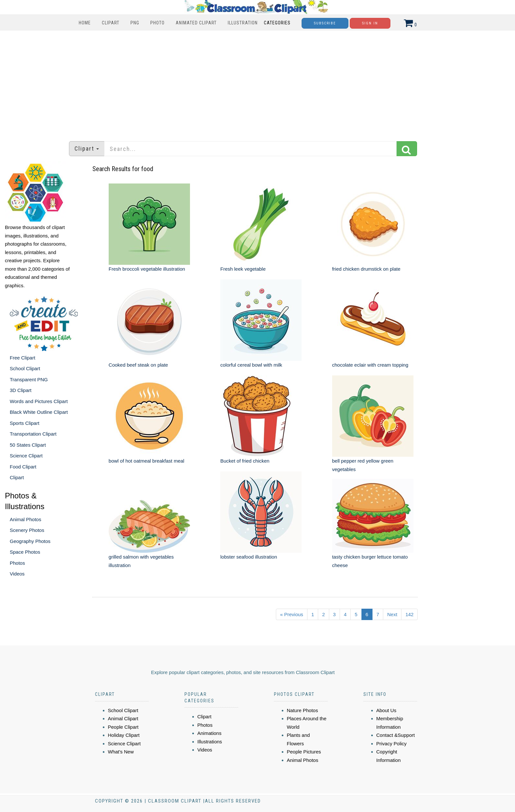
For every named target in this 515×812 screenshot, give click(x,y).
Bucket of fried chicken (245, 461)
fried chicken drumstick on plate (366, 269)
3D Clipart (21, 390)
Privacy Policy (392, 744)
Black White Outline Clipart (39, 412)
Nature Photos (303, 710)
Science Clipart (26, 456)
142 (409, 614)
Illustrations (210, 742)
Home (85, 23)
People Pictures (304, 752)
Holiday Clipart (124, 735)
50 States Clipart (28, 445)
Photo (157, 23)
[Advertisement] (258, 83)
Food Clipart (23, 467)
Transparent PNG (29, 379)
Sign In (370, 23)
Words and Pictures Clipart (39, 401)
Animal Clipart (123, 718)
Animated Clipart (196, 23)
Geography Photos (30, 541)
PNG (135, 23)
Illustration (243, 23)
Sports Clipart (25, 423)
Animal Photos (26, 519)
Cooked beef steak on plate (138, 365)
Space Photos (25, 552)
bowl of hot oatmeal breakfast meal (147, 461)
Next (392, 614)
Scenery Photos (27, 530)
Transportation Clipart (33, 434)
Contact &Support (396, 735)
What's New (121, 752)
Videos (17, 574)
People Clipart (123, 727)
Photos (17, 563)
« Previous (292, 614)
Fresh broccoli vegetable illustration (147, 269)
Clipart (111, 23)
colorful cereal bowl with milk (251, 365)
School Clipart (25, 368)
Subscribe (325, 23)
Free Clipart (22, 358)
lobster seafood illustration (249, 557)
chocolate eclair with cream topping (370, 365)
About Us (386, 710)
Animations (210, 733)
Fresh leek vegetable (243, 269)
